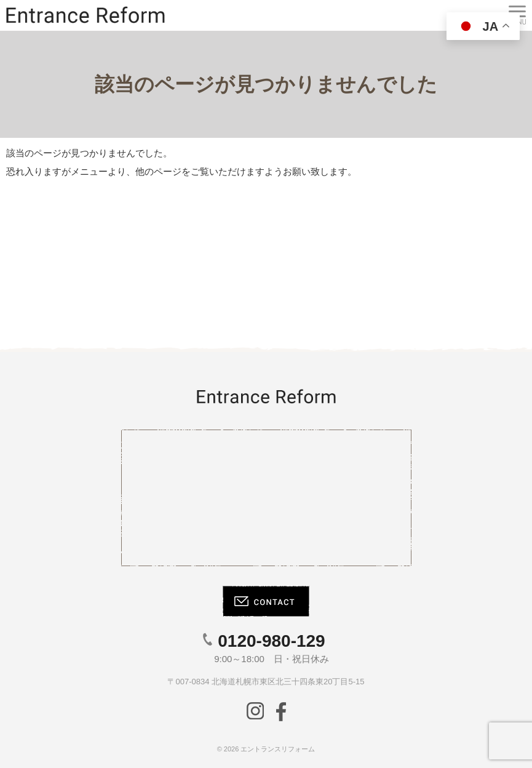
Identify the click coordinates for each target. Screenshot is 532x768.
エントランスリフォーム (278, 749)
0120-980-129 (271, 641)
